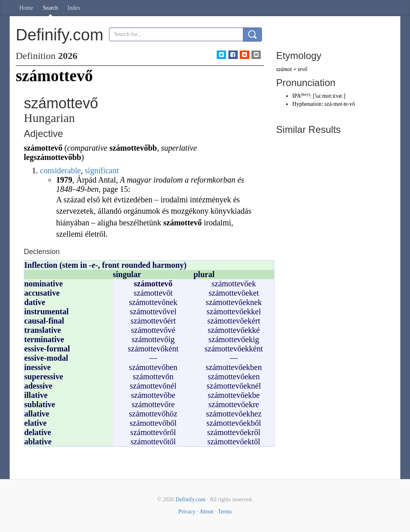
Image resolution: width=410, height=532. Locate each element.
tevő (302, 69)
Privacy (187, 512)
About (206, 512)
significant (102, 170)
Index (74, 8)
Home (26, 8)
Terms (225, 512)
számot (284, 69)
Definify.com (190, 499)
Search (50, 8)
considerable (60, 170)
